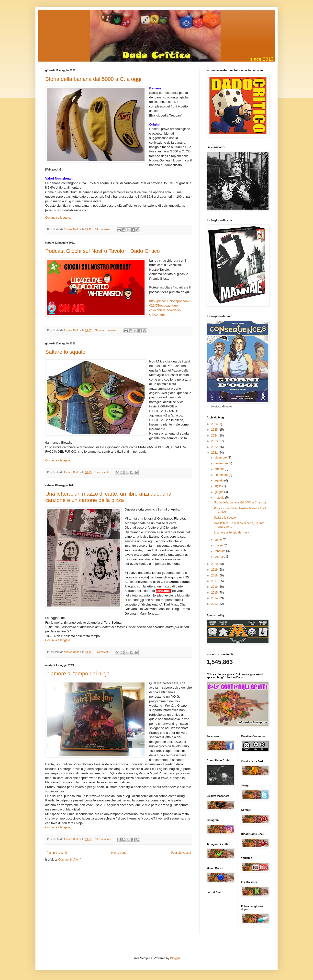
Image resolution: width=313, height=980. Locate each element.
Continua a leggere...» (60, 218)
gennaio (220, 557)
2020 (215, 564)
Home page (119, 853)
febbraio (220, 551)
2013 (215, 604)
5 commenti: (102, 472)
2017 (215, 581)
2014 (215, 598)
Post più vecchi (181, 853)
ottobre (220, 469)
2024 (215, 436)
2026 (215, 424)
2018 (215, 575)
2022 (215, 447)
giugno (219, 492)
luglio (218, 486)
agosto (219, 480)
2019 (215, 570)
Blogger (175, 958)
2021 (215, 453)
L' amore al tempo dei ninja (77, 674)
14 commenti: (103, 229)
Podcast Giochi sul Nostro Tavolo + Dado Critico (103, 251)
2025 (215, 430)
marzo (219, 545)
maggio (220, 498)
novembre (222, 463)
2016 (215, 587)
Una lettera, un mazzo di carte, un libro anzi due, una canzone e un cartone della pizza (108, 497)
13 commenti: (103, 839)
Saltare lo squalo (65, 352)
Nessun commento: (107, 330)
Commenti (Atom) (70, 860)
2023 (215, 441)
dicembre (221, 458)
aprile (219, 540)
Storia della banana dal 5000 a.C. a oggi (93, 79)
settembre (222, 475)
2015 (215, 593)
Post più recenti (57, 853)
